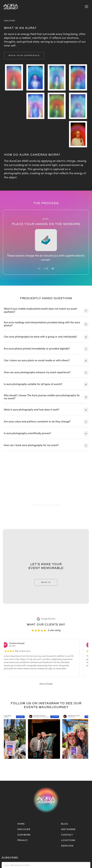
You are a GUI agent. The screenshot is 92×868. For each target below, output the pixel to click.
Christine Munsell (18, 643)
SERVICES (67, 846)
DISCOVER (24, 829)
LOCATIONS (68, 840)
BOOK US (46, 582)
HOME (21, 824)
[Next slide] (52, 269)
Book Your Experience (24, 56)
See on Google (46, 684)
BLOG (64, 824)
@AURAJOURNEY (53, 707)
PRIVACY (23, 840)
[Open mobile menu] (87, 7)
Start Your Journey (46, 505)
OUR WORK (24, 835)
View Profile (56, 717)
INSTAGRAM (68, 829)
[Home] (11, 7)
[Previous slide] (39, 269)
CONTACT (67, 835)
